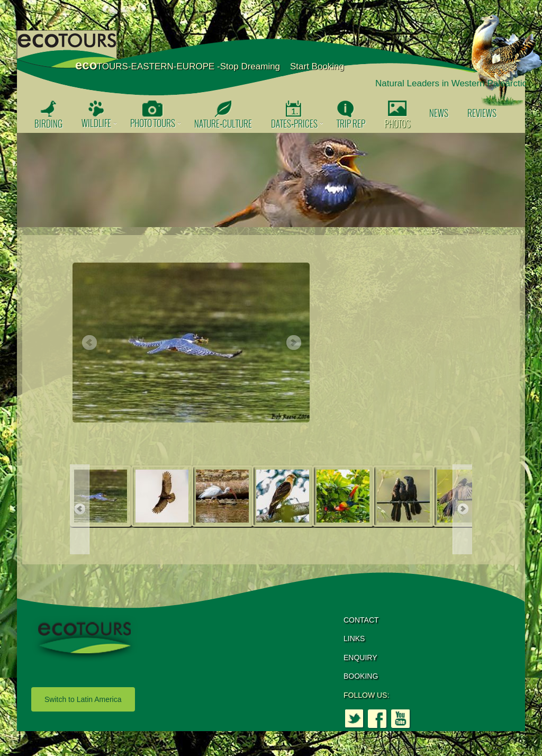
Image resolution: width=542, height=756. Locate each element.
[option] (271, 180)
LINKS (354, 638)
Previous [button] (89, 343)
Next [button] (293, 343)
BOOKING (361, 676)
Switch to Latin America (83, 699)
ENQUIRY (360, 658)
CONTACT (361, 620)
